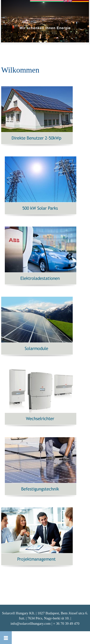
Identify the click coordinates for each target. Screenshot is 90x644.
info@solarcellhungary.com (31, 624)
